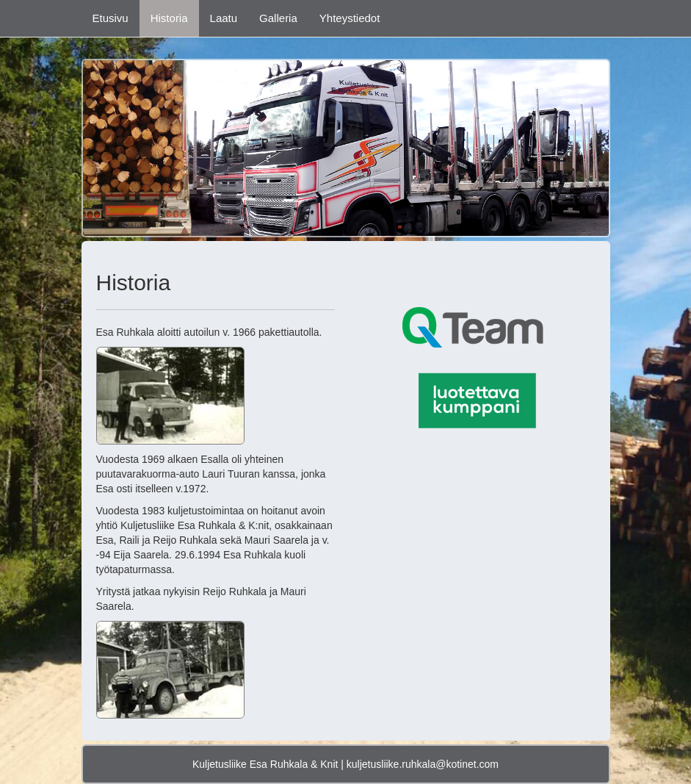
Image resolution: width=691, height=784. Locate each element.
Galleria (278, 18)
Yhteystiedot (350, 18)
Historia (169, 18)
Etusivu (111, 18)
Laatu (224, 18)
